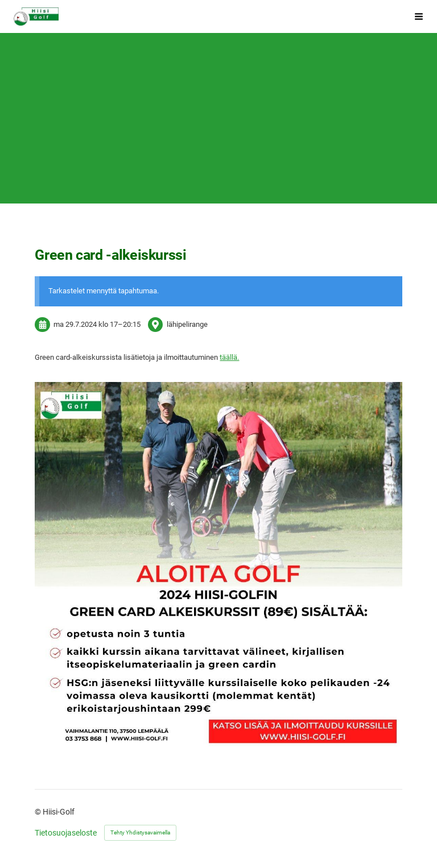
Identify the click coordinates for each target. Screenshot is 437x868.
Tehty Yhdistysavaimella (140, 832)
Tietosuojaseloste (66, 833)
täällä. (229, 357)
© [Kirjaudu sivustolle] (39, 812)
